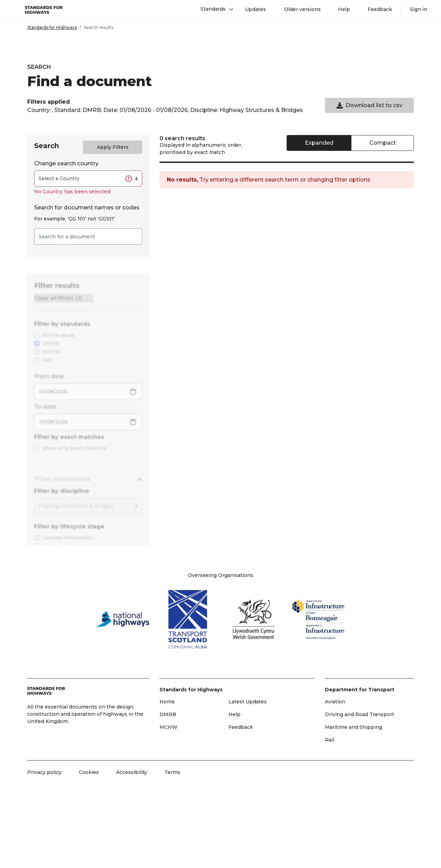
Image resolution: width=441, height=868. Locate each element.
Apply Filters (113, 147)
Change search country (66, 163)
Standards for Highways (52, 27)
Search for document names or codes (87, 208)
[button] (214, 9)
